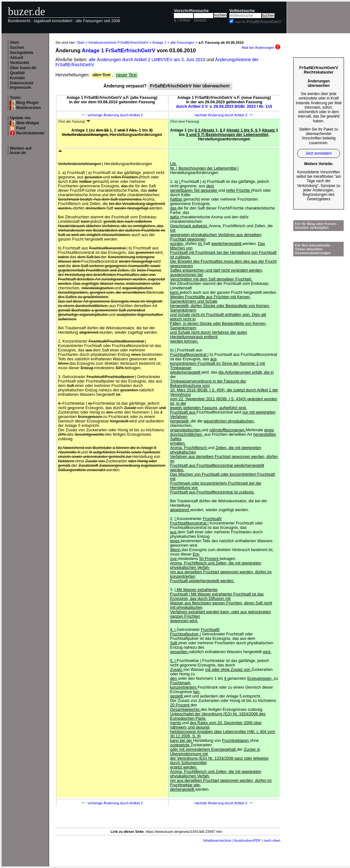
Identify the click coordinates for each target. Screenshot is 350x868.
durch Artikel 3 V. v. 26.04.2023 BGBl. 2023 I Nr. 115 (224, 106)
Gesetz (200, 20)
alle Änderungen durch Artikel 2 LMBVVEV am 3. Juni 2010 (148, 60)
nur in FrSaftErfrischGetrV (258, 22)
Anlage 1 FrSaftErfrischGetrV (118, 51)
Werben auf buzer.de (21, 151)
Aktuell (16, 58)
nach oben (272, 840)
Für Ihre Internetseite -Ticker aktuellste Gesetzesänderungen (314, 249)
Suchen (17, 48)
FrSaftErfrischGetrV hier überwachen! (190, 86)
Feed (21, 128)
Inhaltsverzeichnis (217, 840)
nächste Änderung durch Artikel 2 (224, 115)
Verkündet (19, 63)
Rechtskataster (30, 133)
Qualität (17, 73)
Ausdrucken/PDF (248, 840)
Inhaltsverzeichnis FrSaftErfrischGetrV (118, 42)
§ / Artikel (182, 20)
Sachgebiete (22, 53)
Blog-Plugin (27, 103)
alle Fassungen (182, 42)
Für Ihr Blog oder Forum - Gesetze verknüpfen (316, 226)
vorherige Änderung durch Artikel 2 (112, 115)
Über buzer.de (23, 68)
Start (14, 42)
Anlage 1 (159, 42)
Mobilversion (29, 108)
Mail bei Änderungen (261, 48)
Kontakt (17, 78)
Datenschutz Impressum (22, 85)
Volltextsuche (242, 11)
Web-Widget (28, 123)
